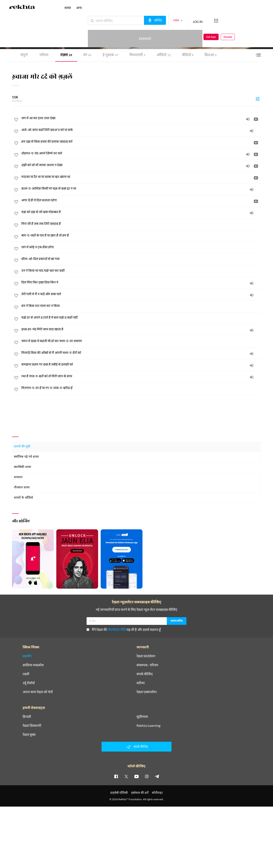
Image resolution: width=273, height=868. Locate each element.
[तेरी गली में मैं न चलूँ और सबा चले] (141, 294)
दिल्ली (57, 36)
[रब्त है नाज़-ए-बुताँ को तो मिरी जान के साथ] (141, 376)
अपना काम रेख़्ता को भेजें (38, 692)
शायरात (18, 477)
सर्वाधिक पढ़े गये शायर (26, 457)
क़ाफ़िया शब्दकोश (33, 665)
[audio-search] (139, 20)
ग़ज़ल (66, 55)
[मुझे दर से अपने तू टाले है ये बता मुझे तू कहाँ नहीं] (141, 317)
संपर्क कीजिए (145, 674)
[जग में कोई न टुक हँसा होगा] (141, 247)
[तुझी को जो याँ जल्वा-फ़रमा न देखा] (141, 165)
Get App (245, 21)
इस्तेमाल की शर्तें (140, 793)
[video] (256, 119)
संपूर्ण (24, 55)
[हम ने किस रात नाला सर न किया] (141, 306)
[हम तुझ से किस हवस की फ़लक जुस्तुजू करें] (141, 141)
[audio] (248, 119)
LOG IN (182, 20)
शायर (68, 8)
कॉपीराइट (157, 793)
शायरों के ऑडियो (23, 498)
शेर (87, 55)
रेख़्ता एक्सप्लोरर (147, 692)
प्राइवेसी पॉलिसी (119, 793)
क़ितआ (211, 55)
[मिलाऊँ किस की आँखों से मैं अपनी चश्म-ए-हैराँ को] (141, 353)
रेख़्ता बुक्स (29, 734)
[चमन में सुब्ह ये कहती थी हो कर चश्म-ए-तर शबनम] (141, 341)
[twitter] (126, 776)
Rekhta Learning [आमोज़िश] (148, 726)
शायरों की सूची (22, 447)
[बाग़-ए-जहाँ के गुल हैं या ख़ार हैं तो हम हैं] (141, 235)
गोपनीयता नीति (117, 629)
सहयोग (27, 656)
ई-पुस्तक (110, 55)
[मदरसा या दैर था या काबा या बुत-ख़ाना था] (141, 177)
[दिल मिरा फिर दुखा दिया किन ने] (141, 282)
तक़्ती (26, 674)
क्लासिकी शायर (23, 467)
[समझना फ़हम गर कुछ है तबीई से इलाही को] (141, 364)
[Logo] (22, 8)
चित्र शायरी (137, 55)
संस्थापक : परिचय (147, 665)
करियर (141, 683)
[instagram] (147, 776)
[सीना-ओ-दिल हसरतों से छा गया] (141, 259)
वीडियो (188, 55)
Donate (223, 20)
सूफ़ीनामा (142, 717)
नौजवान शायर (22, 488)
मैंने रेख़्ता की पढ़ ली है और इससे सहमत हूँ (124, 629)
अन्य (79, 8)
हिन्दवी (27, 717)
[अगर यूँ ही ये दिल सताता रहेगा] (141, 200)
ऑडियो (164, 55)
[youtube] (136, 776)
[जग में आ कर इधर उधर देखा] (141, 118)
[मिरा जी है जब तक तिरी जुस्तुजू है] (141, 224)
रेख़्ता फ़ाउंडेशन (146, 656)
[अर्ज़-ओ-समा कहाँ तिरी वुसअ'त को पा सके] (141, 130)
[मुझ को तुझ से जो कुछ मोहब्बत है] (141, 212)
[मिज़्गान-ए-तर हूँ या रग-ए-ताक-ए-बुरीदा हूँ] (141, 388)
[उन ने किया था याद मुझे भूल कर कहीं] (141, 270)
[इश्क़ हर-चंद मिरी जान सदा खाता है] (141, 329)
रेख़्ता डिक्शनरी (32, 726)
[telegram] (157, 776)
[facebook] (116, 776)
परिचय (44, 55)
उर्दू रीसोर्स (29, 683)
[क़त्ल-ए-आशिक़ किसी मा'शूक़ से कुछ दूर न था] (141, 188)
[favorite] (16, 120)
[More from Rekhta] (200, 21)
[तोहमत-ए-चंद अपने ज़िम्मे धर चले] (141, 153)
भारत (64, 36)
